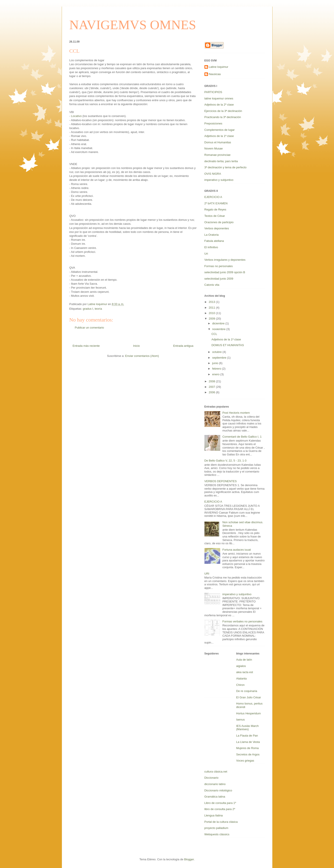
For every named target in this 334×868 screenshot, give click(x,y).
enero (216, 374)
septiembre (220, 358)
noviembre (219, 329)
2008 (212, 381)
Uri (206, 254)
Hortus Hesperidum (249, 713)
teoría (98, 309)
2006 (212, 392)
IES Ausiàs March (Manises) (248, 728)
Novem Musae (214, 148)
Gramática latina (215, 797)
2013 (212, 302)
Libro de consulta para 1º (220, 803)
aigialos (241, 666)
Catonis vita (212, 285)
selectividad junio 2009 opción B (225, 272)
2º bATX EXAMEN (216, 203)
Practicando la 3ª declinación (223, 117)
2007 (212, 387)
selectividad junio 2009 (219, 279)
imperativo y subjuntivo (219, 180)
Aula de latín (244, 660)
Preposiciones (213, 123)
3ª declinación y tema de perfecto (226, 167)
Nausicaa (215, 74)
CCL (214, 334)
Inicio (136, 346)
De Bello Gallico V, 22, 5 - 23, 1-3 (226, 461)
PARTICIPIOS (213, 92)
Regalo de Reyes (215, 209)
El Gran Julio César (249, 697)
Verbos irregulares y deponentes (225, 260)
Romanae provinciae (218, 155)
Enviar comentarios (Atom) (142, 356)
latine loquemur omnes (219, 98)
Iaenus (241, 720)
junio (216, 363)
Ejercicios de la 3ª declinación (223, 111)
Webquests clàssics (217, 834)
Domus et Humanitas (218, 142)
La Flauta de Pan (247, 736)
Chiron (240, 685)
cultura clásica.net (216, 772)
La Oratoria (212, 235)
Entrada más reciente (86, 346)
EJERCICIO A (213, 197)
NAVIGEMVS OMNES (133, 25)
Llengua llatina (214, 815)
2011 (212, 308)
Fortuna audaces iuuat (237, 550)
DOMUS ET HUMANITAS (228, 345)
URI (207, 574)
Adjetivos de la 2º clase (219, 105)
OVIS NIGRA (213, 174)
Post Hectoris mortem (236, 413)
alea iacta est (245, 672)
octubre (217, 352)
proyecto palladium (216, 828)
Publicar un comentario (89, 328)
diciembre (219, 323)
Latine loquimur (219, 67)
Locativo (76, 116)
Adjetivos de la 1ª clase (219, 136)
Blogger (189, 859)
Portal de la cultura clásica (221, 822)
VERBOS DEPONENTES (221, 481)
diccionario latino (215, 784)
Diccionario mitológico (218, 790)
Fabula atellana (214, 241)
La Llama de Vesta (248, 742)
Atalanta (242, 678)
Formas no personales (219, 266)
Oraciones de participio (219, 222)
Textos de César (215, 216)
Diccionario (211, 778)
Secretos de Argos (248, 754)
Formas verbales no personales (242, 621)
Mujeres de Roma (248, 748)
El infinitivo (211, 247)
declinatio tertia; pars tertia (221, 161)
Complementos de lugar (220, 130)
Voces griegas (245, 761)
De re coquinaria (247, 691)
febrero (217, 369)
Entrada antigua (183, 346)
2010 (212, 313)
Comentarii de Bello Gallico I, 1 (242, 437)
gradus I (88, 309)
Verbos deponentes (217, 228)
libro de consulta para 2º (220, 809)
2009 (212, 319)
